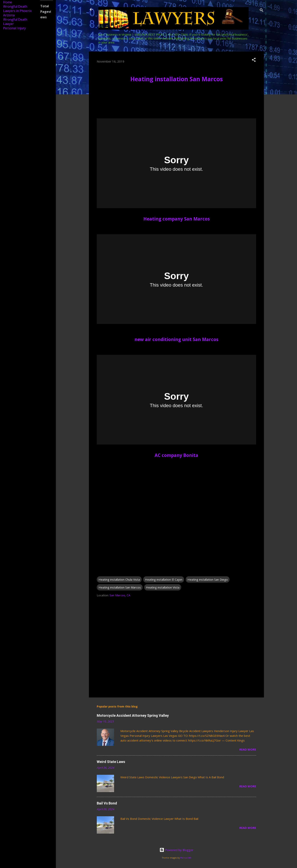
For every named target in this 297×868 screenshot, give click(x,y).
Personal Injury (14, 28)
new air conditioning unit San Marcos (176, 339)
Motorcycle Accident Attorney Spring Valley (133, 715)
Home (8, 2)
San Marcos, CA (120, 595)
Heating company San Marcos (177, 219)
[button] (254, 60)
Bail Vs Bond (107, 803)
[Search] (262, 11)
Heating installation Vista (163, 587)
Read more (248, 749)
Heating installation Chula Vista (119, 579)
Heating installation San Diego (208, 579)
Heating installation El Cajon (164, 579)
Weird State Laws (111, 762)
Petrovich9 (186, 858)
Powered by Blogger (176, 850)
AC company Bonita (176, 455)
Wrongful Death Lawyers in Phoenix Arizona (17, 11)
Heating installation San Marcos (177, 79)
